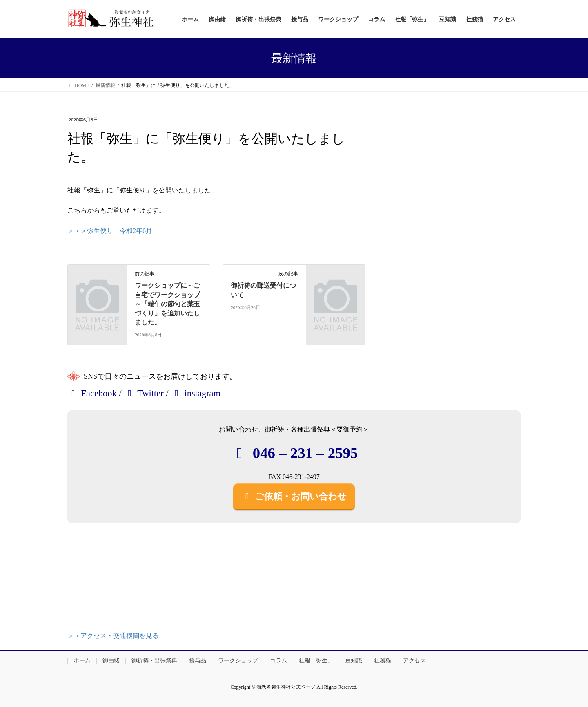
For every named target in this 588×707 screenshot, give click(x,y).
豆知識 (354, 661)
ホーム (82, 661)
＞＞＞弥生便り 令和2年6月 (110, 231)
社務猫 (383, 661)
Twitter (144, 393)
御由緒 (111, 661)
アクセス (414, 661)
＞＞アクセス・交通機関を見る (113, 636)
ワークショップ (238, 661)
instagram (196, 393)
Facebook (92, 393)
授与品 (198, 661)
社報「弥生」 (316, 661)
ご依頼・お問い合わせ (294, 496)
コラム (278, 661)
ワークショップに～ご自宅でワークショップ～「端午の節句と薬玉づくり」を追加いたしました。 (167, 304)
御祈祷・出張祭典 (154, 661)
